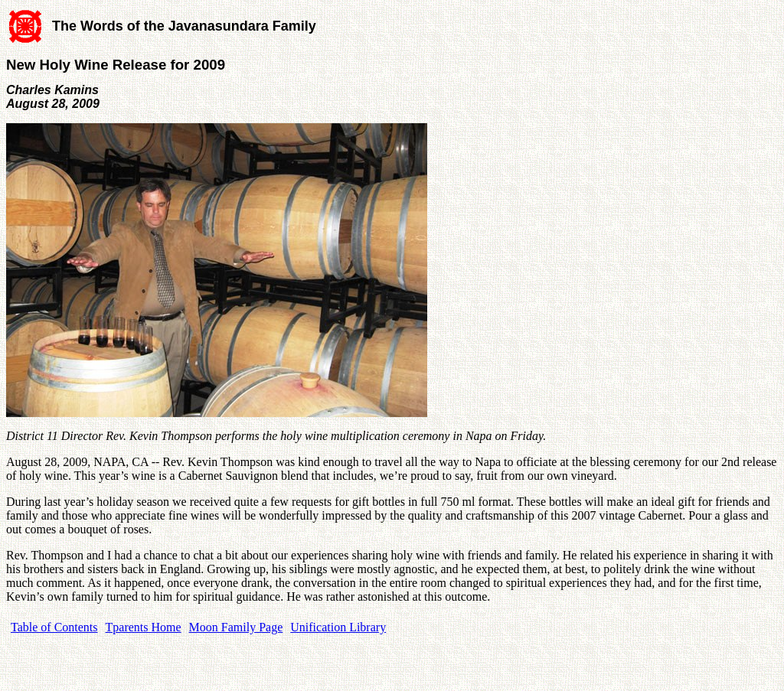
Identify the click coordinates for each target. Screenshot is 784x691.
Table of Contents (54, 627)
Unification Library (338, 627)
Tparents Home (144, 627)
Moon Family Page (236, 627)
